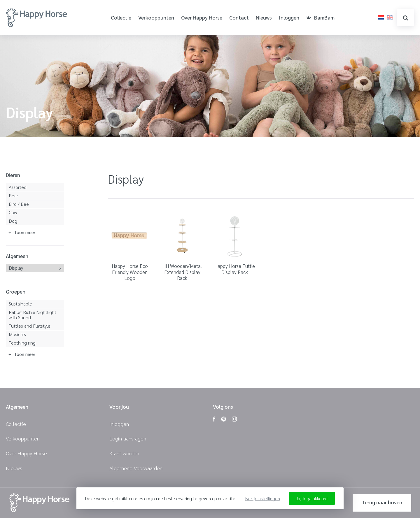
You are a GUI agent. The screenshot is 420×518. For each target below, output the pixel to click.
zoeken (406, 18)
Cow (13, 212)
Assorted (18, 187)
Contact (239, 18)
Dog (13, 221)
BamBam (320, 18)
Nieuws (264, 18)
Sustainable (20, 304)
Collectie (121, 18)
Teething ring (22, 343)
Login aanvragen (128, 438)
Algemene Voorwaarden (136, 468)
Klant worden (124, 453)
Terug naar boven (382, 502)
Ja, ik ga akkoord (312, 498)
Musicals (17, 334)
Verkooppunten (156, 18)
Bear (13, 195)
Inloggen (289, 18)
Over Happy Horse (202, 18)
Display (16, 268)
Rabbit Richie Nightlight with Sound (33, 315)
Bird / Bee (19, 204)
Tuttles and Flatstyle (30, 326)
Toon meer (25, 232)
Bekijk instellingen (263, 498)
